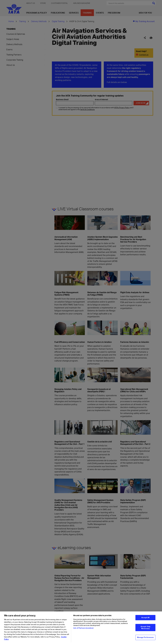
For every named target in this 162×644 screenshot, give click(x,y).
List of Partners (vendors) (83, 629)
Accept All (145, 619)
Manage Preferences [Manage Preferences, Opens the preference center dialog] (145, 639)
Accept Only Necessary (145, 629)
